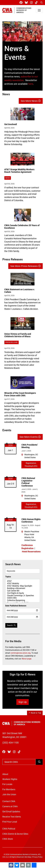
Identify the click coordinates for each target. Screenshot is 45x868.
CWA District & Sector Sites (15, 834)
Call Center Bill (22, 591)
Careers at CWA (10, 806)
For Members (9, 789)
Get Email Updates (11, 812)
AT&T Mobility (22, 584)
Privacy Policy (37, 857)
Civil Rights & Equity (22, 593)
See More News (31, 101)
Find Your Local (10, 822)
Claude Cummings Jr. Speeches (22, 596)
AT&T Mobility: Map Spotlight (22, 586)
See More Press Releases (25, 266)
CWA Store (8, 839)
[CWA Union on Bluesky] (27, 3)
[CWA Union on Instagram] (32, 3)
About (5, 774)
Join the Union (9, 794)
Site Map (28, 857)
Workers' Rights (10, 779)
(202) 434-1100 (10, 743)
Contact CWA (9, 801)
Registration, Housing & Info (31, 465)
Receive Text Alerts (12, 817)
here (31, 84)
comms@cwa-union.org (20, 653)
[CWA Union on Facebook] (21, 3)
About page (26, 659)
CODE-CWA (22, 598)
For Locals (7, 784)
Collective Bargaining (22, 600)
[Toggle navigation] (39, 10)
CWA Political (9, 829)
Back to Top (35, 713)
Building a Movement (22, 588)
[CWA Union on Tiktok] (37, 3)
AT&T (22, 581)
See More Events (30, 437)
